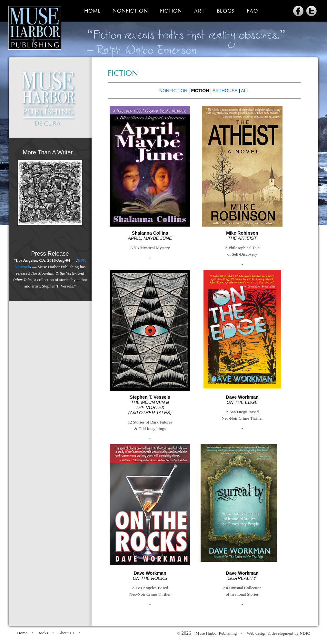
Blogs (226, 11)
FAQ (252, 11)
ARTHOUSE (225, 91)
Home (92, 11)
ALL (245, 91)
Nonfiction (130, 11)
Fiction (171, 11)
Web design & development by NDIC (278, 633)
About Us (66, 633)
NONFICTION (173, 91)
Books (43, 633)
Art (199, 11)
